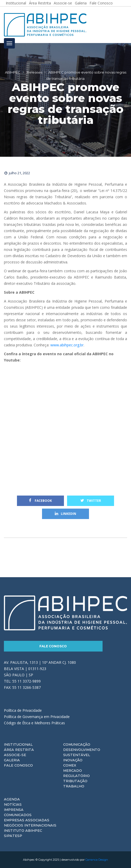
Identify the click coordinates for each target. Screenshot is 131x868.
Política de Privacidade (23, 710)
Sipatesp (13, 836)
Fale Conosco (53, 646)
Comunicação (77, 744)
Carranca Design (97, 860)
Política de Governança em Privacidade (37, 717)
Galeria (12, 760)
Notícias (13, 804)
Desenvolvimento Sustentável (82, 752)
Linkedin (65, 514)
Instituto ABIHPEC (23, 830)
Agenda (12, 799)
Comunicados (18, 815)
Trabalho (74, 786)
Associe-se (15, 755)
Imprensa (14, 810)
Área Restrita (19, 750)
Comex (70, 765)
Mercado (73, 770)
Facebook (40, 501)
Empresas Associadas (27, 820)
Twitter (91, 501)
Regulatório (76, 776)
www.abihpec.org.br (67, 345)
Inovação (73, 760)
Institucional (18, 744)
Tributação (75, 781)
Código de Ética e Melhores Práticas (34, 723)
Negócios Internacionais (30, 825)
